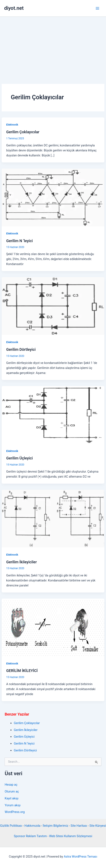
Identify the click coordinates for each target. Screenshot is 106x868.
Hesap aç (11, 785)
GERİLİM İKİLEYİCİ (22, 671)
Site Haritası (79, 826)
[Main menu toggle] (97, 8)
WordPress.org (15, 812)
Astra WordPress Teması (81, 857)
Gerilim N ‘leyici (20, 241)
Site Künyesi (98, 826)
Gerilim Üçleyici (20, 458)
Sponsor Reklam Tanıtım (30, 836)
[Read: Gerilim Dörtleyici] (53, 306)
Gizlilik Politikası (11, 826)
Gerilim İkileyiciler (21, 562)
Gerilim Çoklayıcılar (23, 132)
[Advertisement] (53, 48)
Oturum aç (12, 791)
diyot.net (14, 8)
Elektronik (12, 125)
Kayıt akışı (11, 798)
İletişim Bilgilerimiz (56, 826)
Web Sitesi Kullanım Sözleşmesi (71, 836)
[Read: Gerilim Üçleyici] (53, 415)
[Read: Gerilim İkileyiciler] (53, 518)
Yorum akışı (13, 805)
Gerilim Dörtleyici (21, 349)
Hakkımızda (32, 826)
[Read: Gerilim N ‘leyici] (53, 197)
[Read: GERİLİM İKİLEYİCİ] (53, 627)
